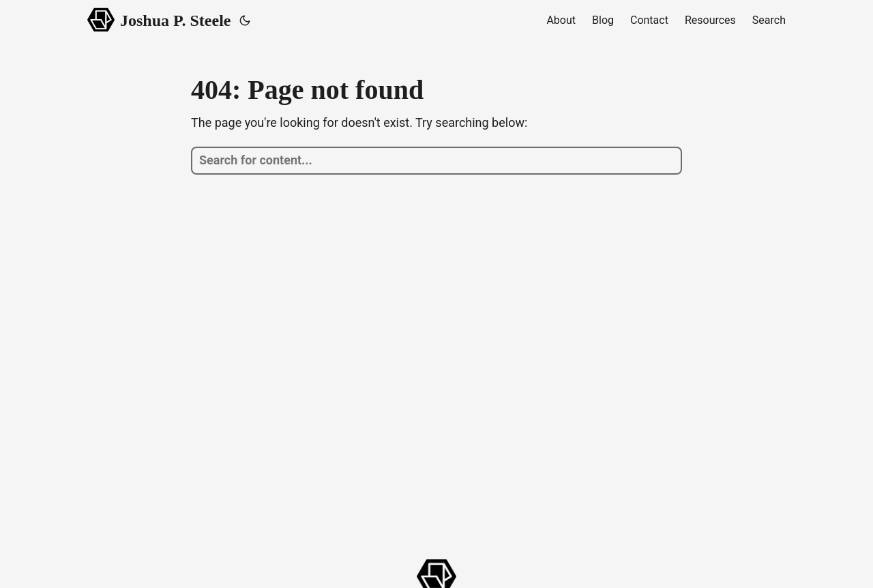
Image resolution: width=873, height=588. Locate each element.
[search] (436, 161)
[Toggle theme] (245, 20)
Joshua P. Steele (159, 19)
